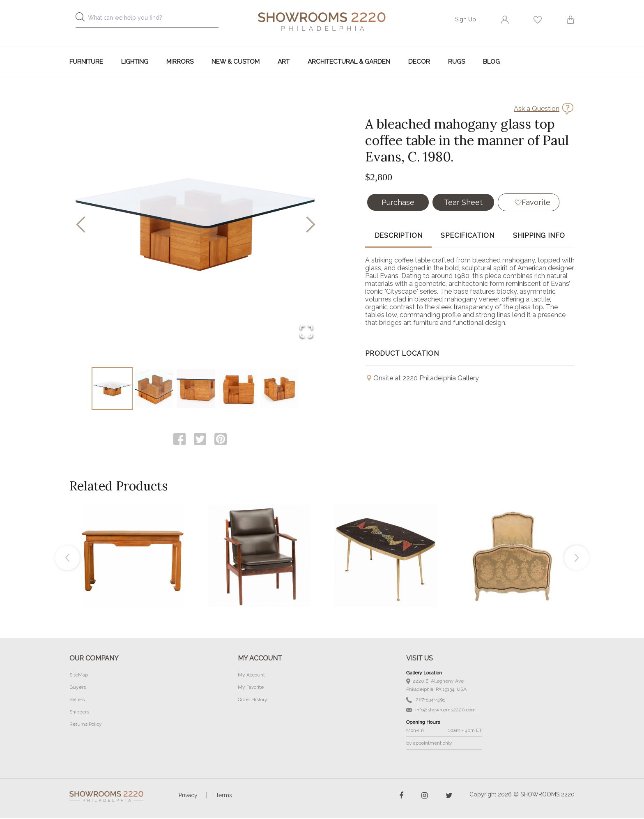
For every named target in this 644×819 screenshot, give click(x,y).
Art (284, 62)
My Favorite (251, 688)
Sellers (77, 700)
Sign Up (466, 19)
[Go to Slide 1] (112, 389)
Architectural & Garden (349, 62)
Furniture (86, 62)
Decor (419, 62)
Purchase (398, 202)
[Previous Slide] (81, 225)
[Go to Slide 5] (280, 389)
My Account (251, 676)
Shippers (79, 713)
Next (577, 559)
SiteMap (79, 676)
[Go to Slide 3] (196, 389)
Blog (491, 62)
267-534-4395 (426, 701)
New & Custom (236, 62)
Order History (253, 700)
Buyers (78, 688)
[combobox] (154, 20)
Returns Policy (86, 725)
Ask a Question (537, 109)
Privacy (188, 796)
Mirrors (180, 62)
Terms (224, 796)
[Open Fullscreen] (306, 332)
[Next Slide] (311, 225)
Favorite (536, 202)
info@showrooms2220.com (441, 711)
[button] (196, 225)
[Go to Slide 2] (154, 389)
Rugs (457, 62)
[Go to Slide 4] (238, 389)
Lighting (135, 62)
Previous (67, 559)
